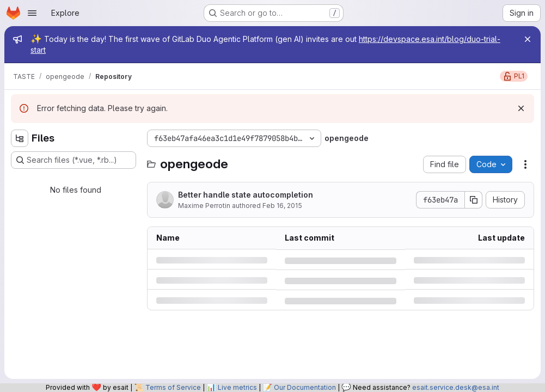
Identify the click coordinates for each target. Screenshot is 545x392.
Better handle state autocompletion (246, 195)
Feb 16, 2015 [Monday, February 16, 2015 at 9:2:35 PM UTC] (282, 206)
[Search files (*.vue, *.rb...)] (74, 160)
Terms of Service (173, 387)
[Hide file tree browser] (20, 138)
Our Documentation (305, 387)
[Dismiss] (521, 108)
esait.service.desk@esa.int (456, 387)
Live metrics (237, 387)
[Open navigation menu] (32, 13)
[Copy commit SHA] (474, 200)
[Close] (528, 39)
